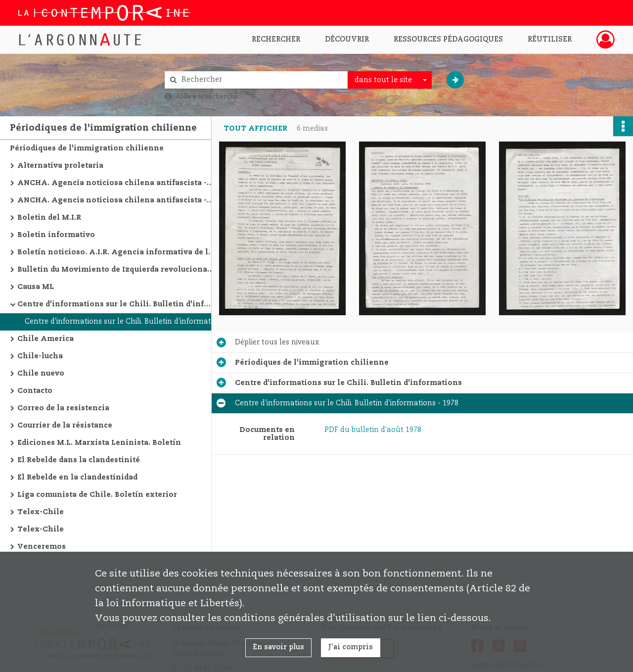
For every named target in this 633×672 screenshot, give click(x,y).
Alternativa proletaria (60, 166)
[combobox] (390, 80)
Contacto (35, 391)
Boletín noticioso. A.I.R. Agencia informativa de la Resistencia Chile (116, 252)
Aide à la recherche (207, 96)
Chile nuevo (41, 374)
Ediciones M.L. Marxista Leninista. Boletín (99, 443)
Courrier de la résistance (65, 426)
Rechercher (276, 40)
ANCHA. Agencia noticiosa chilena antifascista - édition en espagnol (116, 200)
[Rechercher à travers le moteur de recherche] (261, 80)
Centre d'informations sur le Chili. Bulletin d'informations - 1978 (124, 322)
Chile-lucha (40, 356)
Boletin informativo (56, 235)
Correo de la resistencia (63, 408)
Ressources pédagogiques (448, 40)
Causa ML (36, 287)
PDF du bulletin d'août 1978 (373, 430)
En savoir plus (278, 647)
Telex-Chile (41, 512)
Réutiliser (550, 40)
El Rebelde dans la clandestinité (79, 460)
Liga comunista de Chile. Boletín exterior (97, 495)
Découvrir (347, 40)
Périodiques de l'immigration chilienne (87, 148)
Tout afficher (255, 129)
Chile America (45, 339)
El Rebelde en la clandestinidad (77, 478)
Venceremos (42, 547)
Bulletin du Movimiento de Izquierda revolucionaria (116, 270)
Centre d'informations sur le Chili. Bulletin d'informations (116, 304)
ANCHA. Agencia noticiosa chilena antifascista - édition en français (116, 183)
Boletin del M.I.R (49, 218)
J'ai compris (351, 647)
